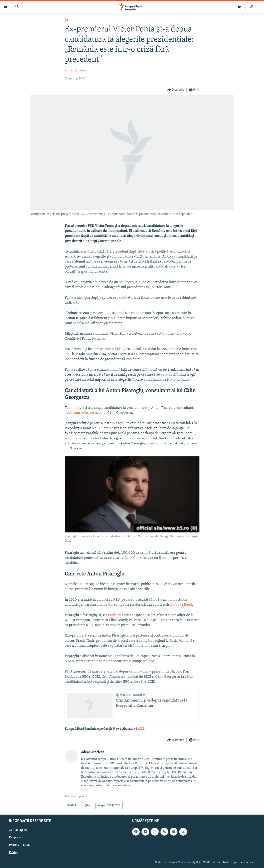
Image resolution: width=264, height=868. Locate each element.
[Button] (176, 90)
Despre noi (16, 838)
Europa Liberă (181, 605)
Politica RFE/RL (19, 845)
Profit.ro (114, 615)
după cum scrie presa (81, 413)
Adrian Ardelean (76, 71)
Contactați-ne (18, 830)
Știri (69, 20)
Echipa (14, 853)
